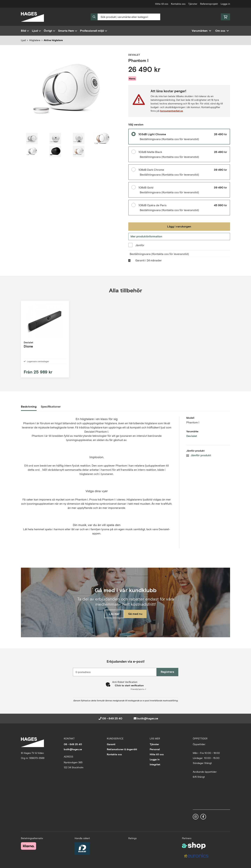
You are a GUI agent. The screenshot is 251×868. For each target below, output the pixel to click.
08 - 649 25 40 (112, 723)
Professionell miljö (94, 31)
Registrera (169, 677)
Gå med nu (137, 619)
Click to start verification (129, 690)
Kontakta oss (178, 4)
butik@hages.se (148, 723)
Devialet (192, 441)
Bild (25, 31)
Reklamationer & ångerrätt (122, 754)
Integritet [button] (155, 769)
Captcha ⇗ (138, 694)
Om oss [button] (222, 31)
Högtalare (35, 40)
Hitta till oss (162, 4)
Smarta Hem (68, 31)
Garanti (111, 749)
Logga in (225, 4)
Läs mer (112, 619)
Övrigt (50, 31)
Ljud (36, 31)
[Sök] (125, 17)
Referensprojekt (209, 4)
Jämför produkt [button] (199, 460)
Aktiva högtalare (53, 40)
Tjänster (193, 4)
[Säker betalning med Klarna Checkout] (28, 851)
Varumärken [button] (201, 31)
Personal (155, 754)
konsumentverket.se (172, 111)
